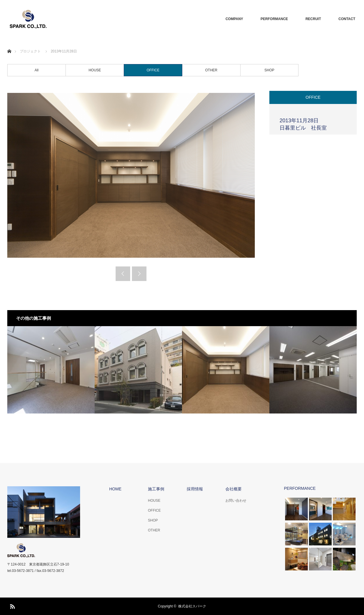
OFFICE (153, 70)
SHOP (269, 70)
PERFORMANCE (274, 19)
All (37, 70)
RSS (12, 605)
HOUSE (95, 70)
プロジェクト (30, 51)
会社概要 (234, 489)
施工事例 (156, 489)
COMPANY (234, 19)
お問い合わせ (236, 501)
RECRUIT (313, 19)
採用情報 (195, 489)
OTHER (211, 70)
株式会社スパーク (192, 606)
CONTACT (347, 19)
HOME (115, 489)
